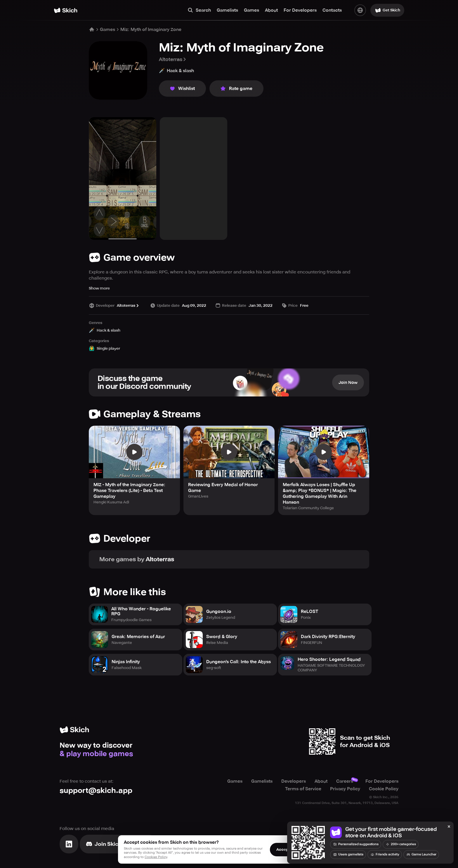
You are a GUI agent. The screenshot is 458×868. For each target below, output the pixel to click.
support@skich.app (96, 790)
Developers (294, 781)
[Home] (66, 10)
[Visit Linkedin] (69, 844)
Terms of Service (303, 789)
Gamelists (227, 10)
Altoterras (173, 59)
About (271, 10)
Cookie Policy (384, 789)
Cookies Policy (156, 857)
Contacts (332, 10)
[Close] (449, 827)
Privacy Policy (345, 789)
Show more (99, 288)
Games (251, 10)
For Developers (300, 10)
